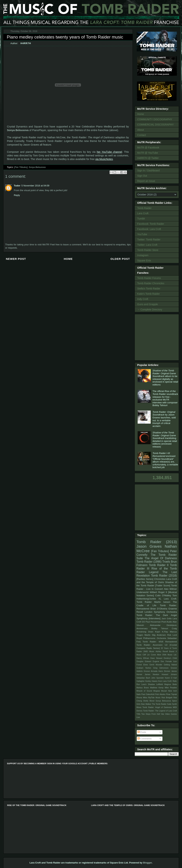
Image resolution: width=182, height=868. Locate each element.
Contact (142, 135)
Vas (163, 714)
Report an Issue (146, 181)
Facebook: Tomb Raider (151, 224)
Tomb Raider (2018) (164, 576)
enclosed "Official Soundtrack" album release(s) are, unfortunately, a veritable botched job (165, 460)
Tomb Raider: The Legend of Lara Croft (160, 711)
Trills (139, 714)
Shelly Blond (149, 701)
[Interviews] (154, 618)
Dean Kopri (154, 632)
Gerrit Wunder (156, 665)
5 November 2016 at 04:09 (35, 186)
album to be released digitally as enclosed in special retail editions (165, 378)
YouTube (142, 234)
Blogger (147, 863)
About (141, 130)
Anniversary (142, 628)
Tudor (17, 186)
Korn (160, 681)
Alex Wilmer (170, 589)
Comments (145, 739)
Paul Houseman (153, 622)
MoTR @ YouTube (148, 153)
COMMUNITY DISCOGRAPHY (155, 119)
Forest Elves (142, 665)
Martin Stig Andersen (155, 635)
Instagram (143, 255)
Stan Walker (146, 704)
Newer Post (16, 259)
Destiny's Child (170, 658)
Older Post (120, 259)
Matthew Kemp (157, 688)
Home (68, 259)
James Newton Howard (156, 674)
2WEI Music (149, 651)
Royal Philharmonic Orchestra (151, 638)
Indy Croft (143, 299)
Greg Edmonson (161, 668)
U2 (166, 645)
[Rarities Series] (145, 579)
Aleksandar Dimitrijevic (163, 625)
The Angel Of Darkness (161, 558)
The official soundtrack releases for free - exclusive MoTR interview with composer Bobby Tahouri (165, 398)
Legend (154, 572)
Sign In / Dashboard (148, 170)
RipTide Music (154, 698)
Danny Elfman (143, 658)
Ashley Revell (162, 651)
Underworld (143, 592)
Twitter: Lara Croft (147, 245)
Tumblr (141, 219)
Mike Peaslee (171, 688)
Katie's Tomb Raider (149, 294)
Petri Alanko (160, 694)
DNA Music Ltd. (170, 655)
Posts (142, 732)
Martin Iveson (162, 602)
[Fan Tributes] (21, 167)
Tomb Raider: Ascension (150, 645)
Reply (17, 195)
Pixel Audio (167, 622)
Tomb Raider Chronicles (151, 283)
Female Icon (171, 661)
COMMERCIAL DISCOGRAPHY (156, 125)
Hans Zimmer (164, 671)
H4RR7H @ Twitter (148, 158)
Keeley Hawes (151, 681)
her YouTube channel (109, 152)
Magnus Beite (171, 684)
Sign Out (142, 176)
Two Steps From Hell (151, 714)
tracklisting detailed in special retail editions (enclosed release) (165, 440)
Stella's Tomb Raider (149, 289)
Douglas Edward (144, 661)
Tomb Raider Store (148, 250)
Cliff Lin (146, 655)
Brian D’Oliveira (159, 609)
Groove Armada (150, 671)
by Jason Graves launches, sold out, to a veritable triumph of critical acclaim (164, 419)
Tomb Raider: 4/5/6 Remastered (160, 642)
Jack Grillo (167, 618)
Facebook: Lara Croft (149, 229)
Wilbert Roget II (158, 592)
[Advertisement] (157, 337)
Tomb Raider (144, 208)
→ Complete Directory (150, 310)
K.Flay (165, 632)
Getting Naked (170, 665)
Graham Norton (144, 668)
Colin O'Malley (163, 595)
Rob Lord (172, 635)
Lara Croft (143, 213)
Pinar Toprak (171, 694)
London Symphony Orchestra (161, 612)
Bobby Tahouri (160, 628)
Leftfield (160, 684)
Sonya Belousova (37, 167)
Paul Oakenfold (148, 694)
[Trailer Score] (163, 586)
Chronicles (160, 579)
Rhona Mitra (142, 698)
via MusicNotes (104, 159)
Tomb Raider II (159, 565)
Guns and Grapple (148, 304)
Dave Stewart (156, 658)
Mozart (164, 691)
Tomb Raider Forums (149, 278)
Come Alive (156, 655)
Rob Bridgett (167, 698)
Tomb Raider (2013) (157, 542)
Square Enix (144, 261)
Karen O (169, 678)
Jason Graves (149, 546)
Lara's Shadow (148, 684)
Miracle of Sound (144, 691)
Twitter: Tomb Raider (149, 240)
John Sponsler (157, 678)
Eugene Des (158, 661)
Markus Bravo (143, 688)
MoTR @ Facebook (148, 148)
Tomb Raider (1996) (149, 562)
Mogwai (157, 691)
